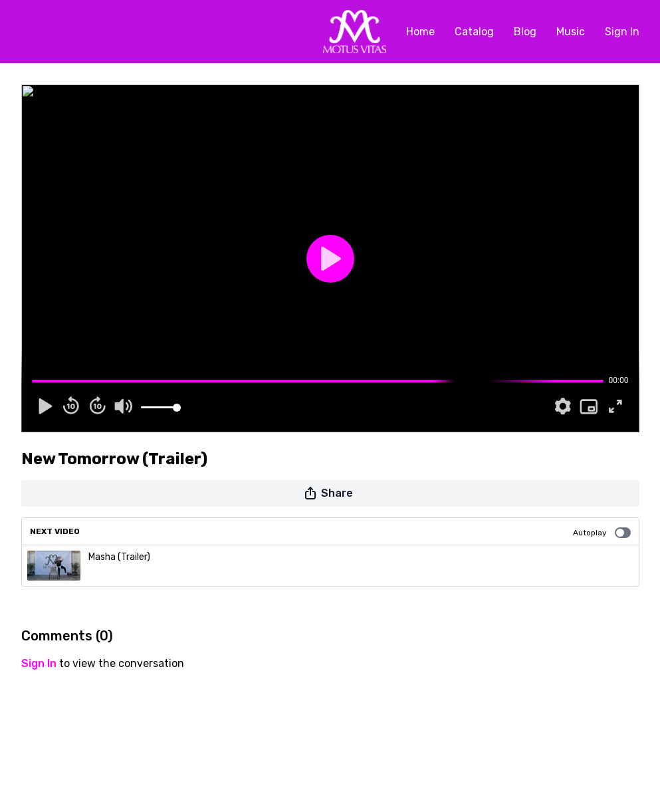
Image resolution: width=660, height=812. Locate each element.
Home (420, 32)
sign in (39, 663)
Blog (525, 32)
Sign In (622, 32)
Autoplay (602, 533)
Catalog (474, 32)
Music (571, 32)
